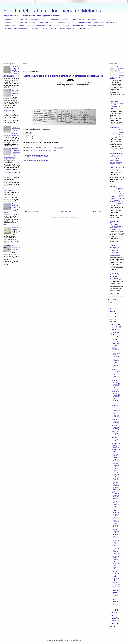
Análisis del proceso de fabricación (15, 92)
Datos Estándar (92, 20)
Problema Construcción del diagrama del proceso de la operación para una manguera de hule (12, 154)
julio (113, 340)
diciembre (115, 324)
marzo (114, 618)
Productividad (35, 29)
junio (113, 610)
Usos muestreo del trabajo (116, 415)
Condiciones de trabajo (78, 20)
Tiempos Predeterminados (86, 29)
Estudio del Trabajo (10, 26)
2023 (112, 303)
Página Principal (66, 212)
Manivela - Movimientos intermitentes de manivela (116, 352)
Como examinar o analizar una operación (57, 20)
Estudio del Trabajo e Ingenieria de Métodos (52, 11)
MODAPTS (66, 26)
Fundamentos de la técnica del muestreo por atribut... (116, 385)
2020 (112, 311)
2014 (112, 322)
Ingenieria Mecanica (117, 67)
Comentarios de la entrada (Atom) (68, 218)
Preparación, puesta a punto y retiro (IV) (115, 543)
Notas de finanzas (116, 154)
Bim (62, 640)
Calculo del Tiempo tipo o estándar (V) (115, 603)
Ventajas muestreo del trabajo (116, 427)
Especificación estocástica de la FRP (121, 133)
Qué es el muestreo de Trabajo (116, 439)
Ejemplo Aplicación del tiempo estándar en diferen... (116, 534)
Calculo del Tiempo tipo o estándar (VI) (115, 594)
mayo (114, 613)
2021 (112, 308)
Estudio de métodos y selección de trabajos (106, 23)
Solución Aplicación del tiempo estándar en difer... (116, 514)
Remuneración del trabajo (49, 29)
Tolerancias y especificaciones (9, 190)
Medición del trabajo (54, 26)
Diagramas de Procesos (46, 23)
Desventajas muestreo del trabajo (116, 421)
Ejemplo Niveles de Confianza (116, 361)
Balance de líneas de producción (14, 20)
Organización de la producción (96, 26)
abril (113, 615)
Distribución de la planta (62, 23)
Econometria (114, 128)
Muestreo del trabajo (116, 451)
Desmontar (115, 403)
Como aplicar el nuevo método (34, 20)
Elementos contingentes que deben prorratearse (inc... (116, 576)
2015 (112, 319)
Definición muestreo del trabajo (116, 433)
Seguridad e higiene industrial (68, 29)
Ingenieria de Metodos (114, 186)
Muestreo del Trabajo (78, 26)
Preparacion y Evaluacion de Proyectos (115, 275)
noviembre (115, 327)
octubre (114, 330)
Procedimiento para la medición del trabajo (17, 29)
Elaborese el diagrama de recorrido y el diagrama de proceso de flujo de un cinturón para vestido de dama (12, 72)
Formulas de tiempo (25, 26)
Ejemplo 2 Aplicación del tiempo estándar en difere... (116, 457)
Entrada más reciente (32, 212)
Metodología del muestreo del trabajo (116, 408)
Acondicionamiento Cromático (9, 111)
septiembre (115, 332)
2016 (112, 316)
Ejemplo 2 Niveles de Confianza (116, 344)
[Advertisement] (63, 47)
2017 (112, 314)
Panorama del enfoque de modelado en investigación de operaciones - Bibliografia (117, 107)
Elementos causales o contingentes (116, 585)
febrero (114, 621)
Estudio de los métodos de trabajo (81, 23)
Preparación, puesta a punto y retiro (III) (115, 551)
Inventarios (114, 245)
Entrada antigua (98, 212)
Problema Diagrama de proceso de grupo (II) (16, 248)
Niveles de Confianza (115, 366)
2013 (112, 627)
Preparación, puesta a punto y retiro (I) (115, 566)
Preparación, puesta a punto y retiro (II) (115, 559)
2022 (112, 306)
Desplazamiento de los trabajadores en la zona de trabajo (21, 23)
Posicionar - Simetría (15, 228)
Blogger (78, 640)
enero (114, 623)
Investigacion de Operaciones (116, 101)
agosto (114, 337)
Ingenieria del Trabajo (39, 26)
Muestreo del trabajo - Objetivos (116, 445)
